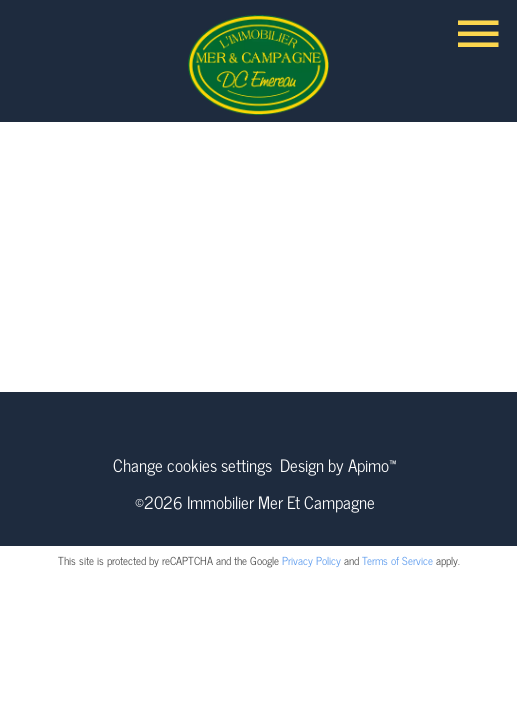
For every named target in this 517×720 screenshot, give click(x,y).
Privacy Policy (311, 560)
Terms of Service (397, 560)
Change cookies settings (192, 465)
